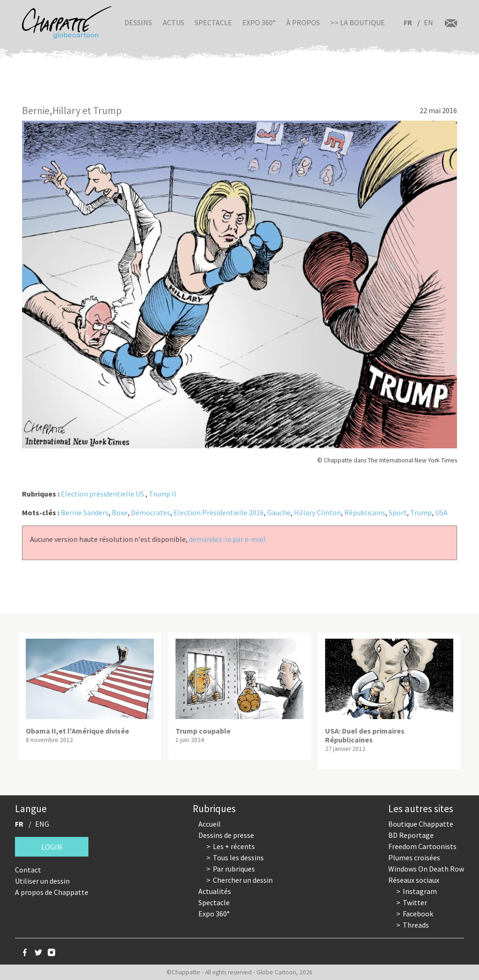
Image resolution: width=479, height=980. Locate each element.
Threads (416, 925)
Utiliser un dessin (42, 881)
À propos (303, 22)
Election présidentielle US (102, 494)
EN (428, 22)
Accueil (210, 824)
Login (52, 847)
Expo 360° (259, 22)
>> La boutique (358, 22)
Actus (174, 22)
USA (441, 512)
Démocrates (151, 512)
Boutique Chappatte (421, 824)
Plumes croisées (414, 857)
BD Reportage (411, 835)
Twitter (415, 902)
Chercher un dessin (243, 880)
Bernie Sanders (85, 512)
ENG (42, 824)
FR (408, 22)
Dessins (138, 22)
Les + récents (234, 846)
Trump (421, 512)
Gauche (279, 512)
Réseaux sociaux (414, 880)
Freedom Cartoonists (422, 846)
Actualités (215, 891)
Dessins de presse (226, 835)
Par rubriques (234, 869)
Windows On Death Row (426, 869)
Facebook (418, 914)
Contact (28, 870)
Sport (398, 512)
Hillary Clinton (317, 512)
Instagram (420, 891)
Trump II (163, 494)
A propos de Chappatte (52, 892)
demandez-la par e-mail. (228, 539)
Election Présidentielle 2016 (219, 512)
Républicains (365, 512)
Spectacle (213, 22)
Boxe (120, 512)
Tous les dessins (238, 857)
